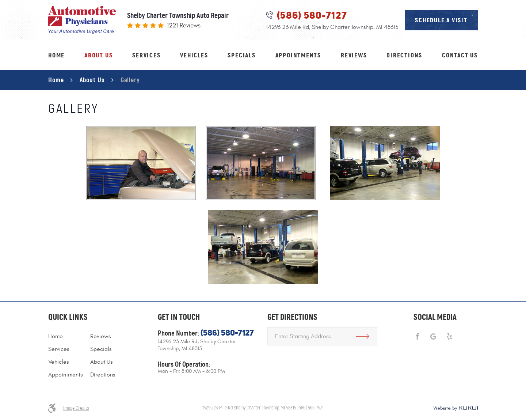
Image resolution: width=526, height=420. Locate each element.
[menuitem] (56, 55)
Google (433, 337)
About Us (98, 55)
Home (56, 55)
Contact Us (460, 55)
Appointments (298, 55)
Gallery (130, 80)
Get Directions (363, 336)
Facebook (417, 337)
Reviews (354, 55)
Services (146, 55)
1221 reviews (184, 26)
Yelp (449, 337)
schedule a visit (441, 20)
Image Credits (76, 408)
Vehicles (194, 55)
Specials (241, 55)
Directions (404, 55)
